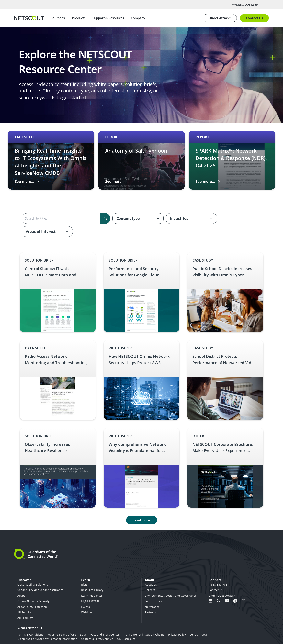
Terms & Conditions (30, 634)
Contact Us (254, 18)
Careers (150, 590)
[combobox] (138, 218)
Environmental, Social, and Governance (171, 596)
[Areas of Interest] (47, 231)
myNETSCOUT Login (245, 5)
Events (85, 607)
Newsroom (152, 607)
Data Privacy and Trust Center (100, 634)
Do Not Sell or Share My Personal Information (47, 639)
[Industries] (191, 218)
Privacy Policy (177, 634)
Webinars (87, 612)
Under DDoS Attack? (222, 596)
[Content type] (138, 218)
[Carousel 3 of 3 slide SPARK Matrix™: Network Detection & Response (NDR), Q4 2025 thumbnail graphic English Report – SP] (232, 160)
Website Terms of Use (62, 634)
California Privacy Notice (97, 639)
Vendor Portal (199, 634)
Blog (84, 584)
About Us (151, 584)
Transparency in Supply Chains (144, 634)
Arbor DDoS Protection (32, 607)
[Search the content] (66, 218)
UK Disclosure (126, 639)
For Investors (153, 601)
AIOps (21, 596)
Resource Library (92, 590)
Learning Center (92, 596)
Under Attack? (220, 18)
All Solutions (26, 612)
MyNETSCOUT (90, 601)
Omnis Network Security (33, 601)
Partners (150, 612)
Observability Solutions (33, 584)
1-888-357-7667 (219, 584)
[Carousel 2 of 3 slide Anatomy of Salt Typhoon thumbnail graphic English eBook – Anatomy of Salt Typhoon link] (141, 160)
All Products (25, 618)
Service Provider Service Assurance (40, 590)
